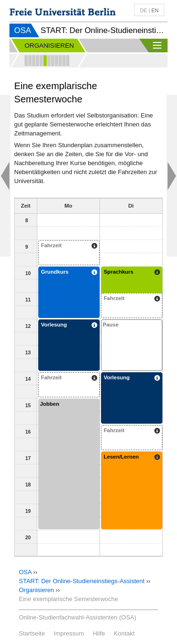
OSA (23, 30)
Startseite (32, 633)
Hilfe (99, 633)
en (155, 10)
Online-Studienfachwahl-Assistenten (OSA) (78, 617)
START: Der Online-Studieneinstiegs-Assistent (82, 581)
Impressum (69, 633)
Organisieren (36, 590)
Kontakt (124, 633)
